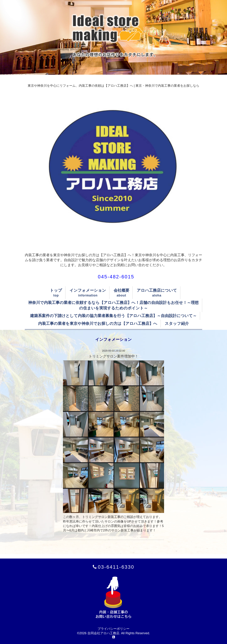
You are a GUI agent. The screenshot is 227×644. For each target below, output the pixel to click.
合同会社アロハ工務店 (103, 633)
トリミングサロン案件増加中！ (113, 356)
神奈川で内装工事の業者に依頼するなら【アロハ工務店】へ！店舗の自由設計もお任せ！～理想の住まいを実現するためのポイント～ (113, 305)
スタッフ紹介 (177, 324)
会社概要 (121, 290)
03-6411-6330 (116, 567)
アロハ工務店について (157, 290)
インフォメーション (88, 290)
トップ (56, 290)
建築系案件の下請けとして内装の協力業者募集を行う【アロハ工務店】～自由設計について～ (113, 316)
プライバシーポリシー (113, 629)
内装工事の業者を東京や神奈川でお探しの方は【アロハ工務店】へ (98, 324)
